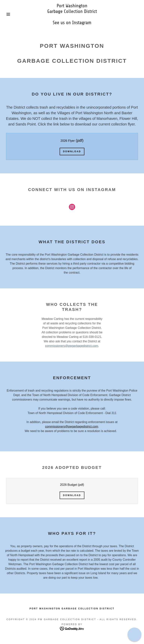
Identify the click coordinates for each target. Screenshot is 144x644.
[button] (7, 14)
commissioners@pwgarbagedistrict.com (72, 346)
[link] (72, 23)
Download (72, 151)
